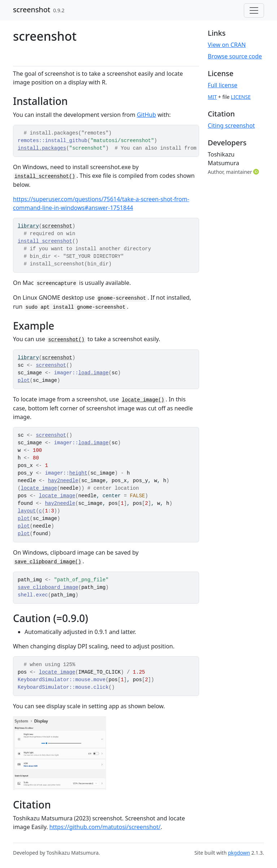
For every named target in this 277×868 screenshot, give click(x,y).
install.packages (42, 148)
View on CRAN (227, 45)
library (28, 226)
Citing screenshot (231, 125)
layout (27, 511)
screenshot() (66, 340)
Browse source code (235, 56)
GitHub (146, 115)
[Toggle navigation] (254, 10)
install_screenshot (45, 241)
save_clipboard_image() (48, 562)
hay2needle (63, 481)
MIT (212, 97)
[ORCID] (257, 172)
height (78, 473)
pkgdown (239, 853)
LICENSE (241, 97)
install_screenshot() (45, 176)
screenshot (32, 10)
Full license (223, 85)
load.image (93, 373)
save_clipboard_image (48, 587)
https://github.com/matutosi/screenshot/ (105, 827)
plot (24, 380)
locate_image (39, 488)
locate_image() (143, 400)
